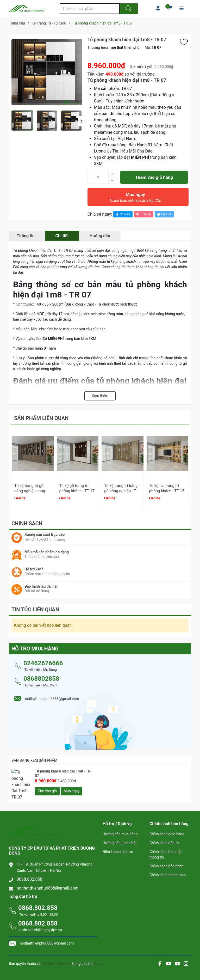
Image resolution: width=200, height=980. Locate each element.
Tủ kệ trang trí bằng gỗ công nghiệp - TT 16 (121, 491)
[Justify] (128, 9)
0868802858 (41, 676)
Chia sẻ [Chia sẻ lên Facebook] (122, 214)
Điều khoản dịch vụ (118, 844)
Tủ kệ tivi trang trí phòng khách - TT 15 (167, 488)
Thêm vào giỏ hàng (154, 177)
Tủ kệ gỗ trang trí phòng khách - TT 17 (77, 488)
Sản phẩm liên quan (41, 418)
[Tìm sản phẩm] (90, 9)
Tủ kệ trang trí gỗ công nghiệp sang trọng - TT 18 (30, 491)
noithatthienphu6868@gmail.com (48, 881)
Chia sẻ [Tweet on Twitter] (164, 214)
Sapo (98, 956)
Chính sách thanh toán (168, 868)
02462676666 (43, 661)
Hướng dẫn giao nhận (120, 836)
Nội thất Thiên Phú (57, 956)
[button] (81, 121)
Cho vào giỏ (47, 789)
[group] (47, 72)
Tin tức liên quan (35, 607)
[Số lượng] (98, 177)
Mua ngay (135, 199)
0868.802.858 (29, 872)
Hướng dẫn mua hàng (120, 827)
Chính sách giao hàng (167, 827)
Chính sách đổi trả (164, 836)
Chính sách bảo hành (166, 859)
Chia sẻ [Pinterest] (143, 214)
